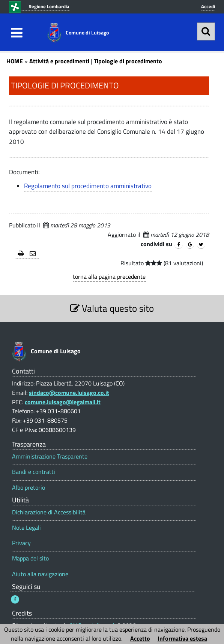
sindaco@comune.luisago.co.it (69, 393)
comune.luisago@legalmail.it (63, 402)
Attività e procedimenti (59, 61)
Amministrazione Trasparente (50, 456)
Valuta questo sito (112, 308)
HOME (15, 61)
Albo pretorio (29, 488)
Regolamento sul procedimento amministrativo (88, 186)
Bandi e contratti (34, 472)
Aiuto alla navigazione (40, 574)
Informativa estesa (182, 638)
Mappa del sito (30, 558)
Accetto (140, 638)
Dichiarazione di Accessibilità (49, 512)
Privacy (21, 543)
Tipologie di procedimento (128, 61)
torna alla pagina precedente (109, 276)
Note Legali (26, 528)
